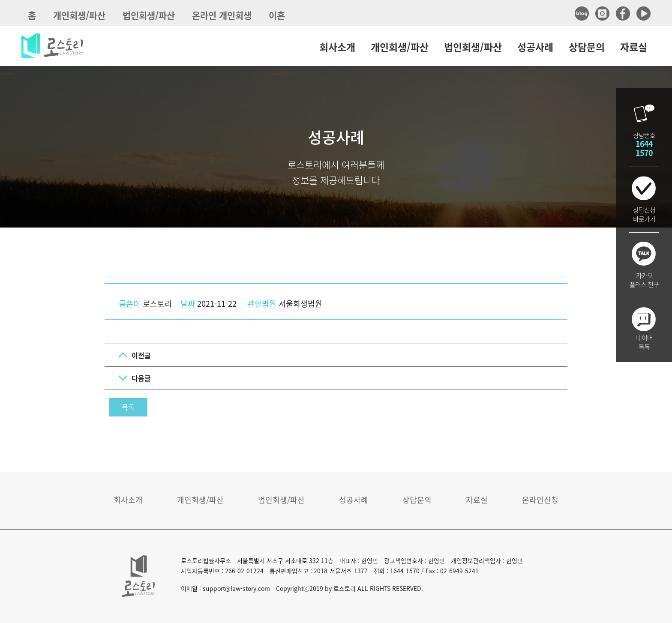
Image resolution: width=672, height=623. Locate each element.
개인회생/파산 (79, 15)
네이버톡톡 (644, 342)
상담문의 (587, 47)
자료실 (634, 47)
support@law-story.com (236, 588)
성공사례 (535, 47)
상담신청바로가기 (644, 214)
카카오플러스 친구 (644, 280)
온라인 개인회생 (222, 15)
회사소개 (337, 47)
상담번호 (644, 145)
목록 (128, 407)
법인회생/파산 (149, 15)
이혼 (277, 15)
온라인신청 (540, 500)
